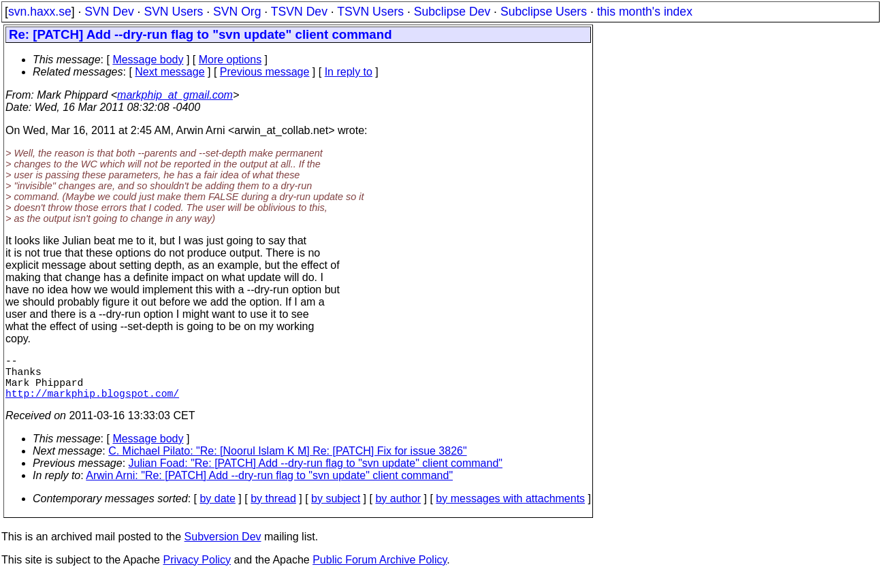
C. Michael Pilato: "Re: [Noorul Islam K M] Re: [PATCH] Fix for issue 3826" (287, 462)
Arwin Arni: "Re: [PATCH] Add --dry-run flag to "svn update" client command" (269, 486)
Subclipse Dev (452, 12)
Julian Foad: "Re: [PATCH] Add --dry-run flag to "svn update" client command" (316, 474)
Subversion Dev (223, 548)
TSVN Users (370, 12)
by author (398, 509)
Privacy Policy (197, 571)
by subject (336, 509)
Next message (170, 72)
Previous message (265, 72)
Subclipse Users (544, 12)
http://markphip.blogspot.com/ (92, 404)
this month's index (645, 12)
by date (217, 509)
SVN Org (237, 12)
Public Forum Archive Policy (380, 571)
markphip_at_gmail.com (175, 95)
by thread (273, 509)
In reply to (349, 72)
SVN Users (173, 12)
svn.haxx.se (40, 12)
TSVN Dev (299, 12)
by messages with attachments (510, 509)
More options (230, 60)
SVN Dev (109, 12)
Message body (148, 60)
